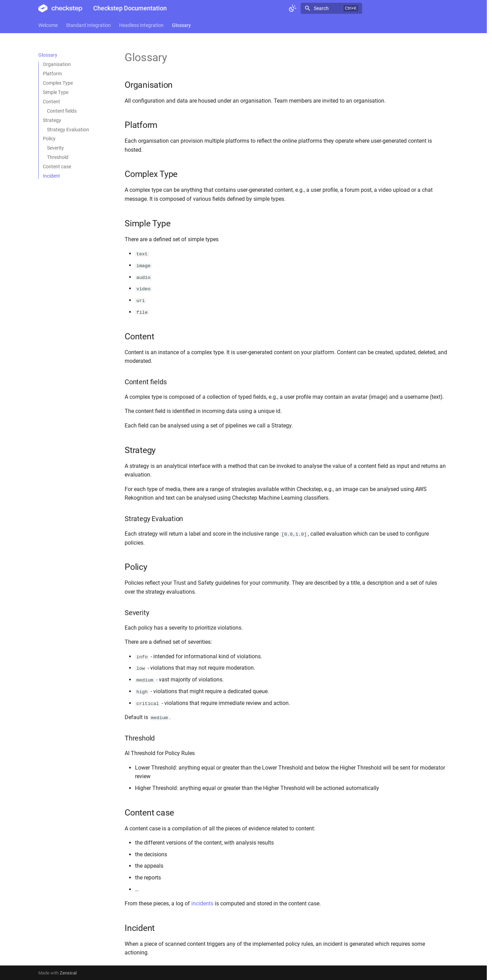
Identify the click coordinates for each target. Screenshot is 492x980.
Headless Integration (141, 25)
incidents (202, 903)
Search (321, 8)
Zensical (68, 972)
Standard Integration (88, 25)
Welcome (48, 25)
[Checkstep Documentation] (60, 8)
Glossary (181, 25)
